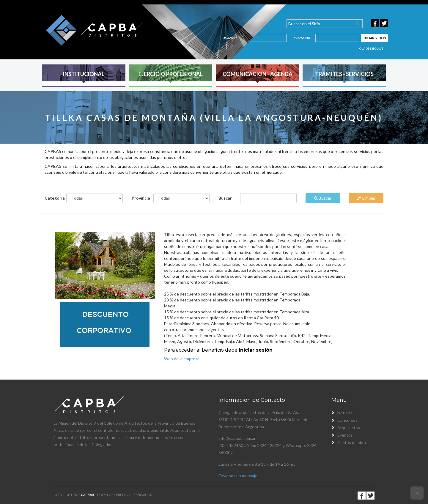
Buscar (225, 198)
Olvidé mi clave (371, 48)
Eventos (345, 435)
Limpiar (366, 198)
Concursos (347, 420)
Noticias (345, 413)
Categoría (53, 198)
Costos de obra (352, 442)
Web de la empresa (182, 359)
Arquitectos (349, 428)
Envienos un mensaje (238, 476)
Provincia (140, 198)
